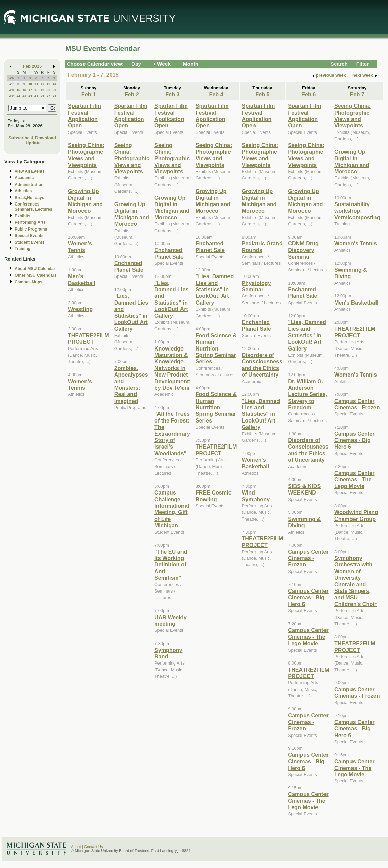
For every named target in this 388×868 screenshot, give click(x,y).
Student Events (29, 242)
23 (24, 95)
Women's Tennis (80, 247)
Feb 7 (357, 94)
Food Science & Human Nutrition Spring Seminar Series (216, 348)
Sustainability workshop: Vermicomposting (357, 211)
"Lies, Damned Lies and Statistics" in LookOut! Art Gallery (131, 312)
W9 (11, 95)
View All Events (30, 171)
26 (42, 95)
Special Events (29, 236)
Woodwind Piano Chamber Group (356, 515)
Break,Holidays (29, 198)
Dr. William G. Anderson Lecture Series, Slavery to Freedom (308, 394)
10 (30, 84)
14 (55, 84)
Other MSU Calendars (36, 275)
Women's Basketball (256, 463)
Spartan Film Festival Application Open (84, 116)
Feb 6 (309, 94)
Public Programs (31, 229)
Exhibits (22, 216)
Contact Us (94, 847)
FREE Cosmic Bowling (214, 496)
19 (42, 90)
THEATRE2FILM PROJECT (89, 339)
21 (55, 90)
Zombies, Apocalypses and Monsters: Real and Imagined (131, 384)
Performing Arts (30, 222)
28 (55, 95)
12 (42, 84)
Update (33, 143)
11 (36, 84)
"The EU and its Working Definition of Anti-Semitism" (171, 565)
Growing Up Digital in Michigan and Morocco (85, 201)
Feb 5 (262, 94)
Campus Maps (28, 282)
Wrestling (80, 309)
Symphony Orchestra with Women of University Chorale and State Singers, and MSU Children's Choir (355, 581)
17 (30, 90)
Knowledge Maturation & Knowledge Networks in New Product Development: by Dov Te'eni (173, 368)
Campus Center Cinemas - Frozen (308, 558)
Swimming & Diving (304, 522)
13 (48, 84)
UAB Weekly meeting (171, 620)
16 (24, 90)
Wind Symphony (256, 496)
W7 (11, 84)
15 (18, 90)
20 (48, 90)
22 (18, 95)
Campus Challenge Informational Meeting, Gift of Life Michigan (172, 509)
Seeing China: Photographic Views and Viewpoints (86, 155)
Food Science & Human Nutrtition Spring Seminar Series (216, 407)
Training (22, 249)
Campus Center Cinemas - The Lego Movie (308, 637)
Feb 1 (89, 94)
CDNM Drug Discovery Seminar (303, 250)
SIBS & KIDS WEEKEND (304, 489)
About (76, 847)
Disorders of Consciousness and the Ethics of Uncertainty (262, 365)
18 (36, 90)
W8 (11, 90)
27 (48, 95)
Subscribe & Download (32, 138)
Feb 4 (216, 94)
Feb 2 (132, 94)
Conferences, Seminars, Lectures (33, 207)
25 (36, 95)
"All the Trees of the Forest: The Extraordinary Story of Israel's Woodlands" (172, 433)
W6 (11, 78)
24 (30, 95)
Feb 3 (172, 94)
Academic (24, 178)
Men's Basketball (82, 279)
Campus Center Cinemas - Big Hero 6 (308, 597)
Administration (29, 185)
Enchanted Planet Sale (129, 266)
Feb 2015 (32, 66)
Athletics (23, 191)
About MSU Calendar (35, 269)
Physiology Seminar (257, 286)
